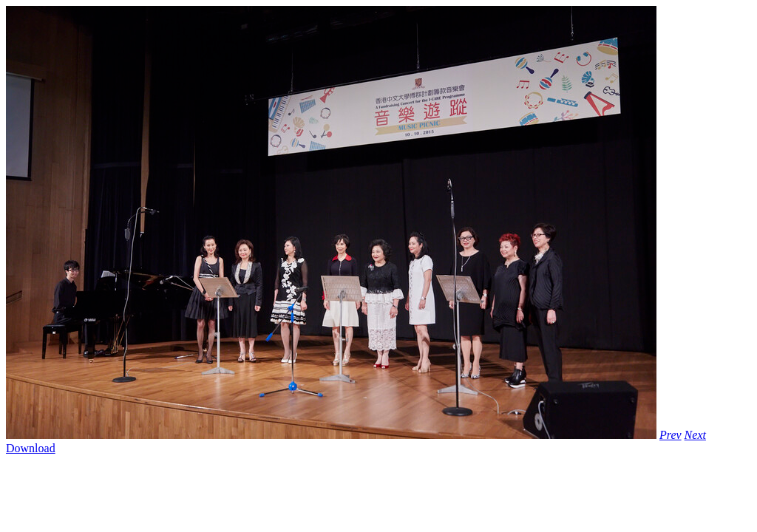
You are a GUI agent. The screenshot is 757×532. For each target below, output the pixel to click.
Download (31, 448)
